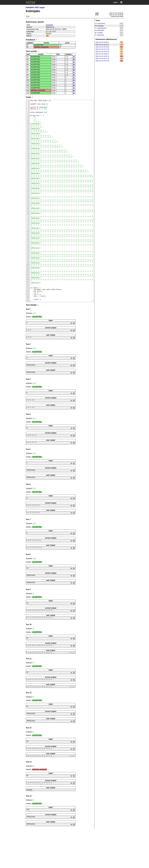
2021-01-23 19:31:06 (109, 47)
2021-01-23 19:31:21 (109, 45)
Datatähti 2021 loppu (35, 7)
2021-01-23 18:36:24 (109, 54)
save (74, 361)
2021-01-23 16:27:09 (109, 61)
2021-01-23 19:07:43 (109, 52)
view (71, 361)
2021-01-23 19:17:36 (109, 49)
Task (28, 16)
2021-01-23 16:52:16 (109, 56)
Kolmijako (49, 25)
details (74, 57)
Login (115, 2)
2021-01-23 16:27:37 (109, 58)
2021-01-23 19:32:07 (109, 42)
